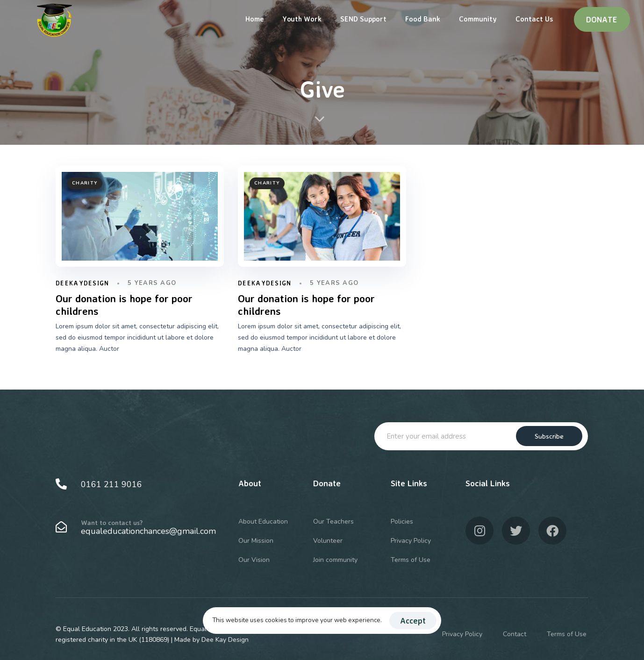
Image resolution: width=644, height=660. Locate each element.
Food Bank (423, 19)
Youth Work (302, 19)
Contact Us (534, 19)
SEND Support (363, 19)
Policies (402, 522)
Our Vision (254, 560)
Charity (85, 183)
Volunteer (328, 541)
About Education (263, 522)
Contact (515, 634)
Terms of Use (411, 560)
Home (254, 19)
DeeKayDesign (82, 283)
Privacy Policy (411, 541)
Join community (335, 560)
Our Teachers (333, 522)
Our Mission (256, 541)
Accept (413, 621)
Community (478, 19)
